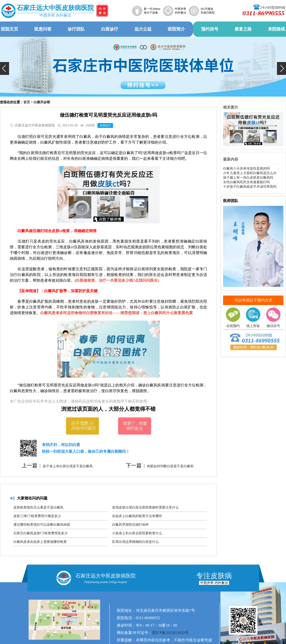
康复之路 (243, 29)
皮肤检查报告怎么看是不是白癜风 (38, 507)
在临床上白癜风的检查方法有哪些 (137, 516)
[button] (5, 68)
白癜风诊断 (42, 102)
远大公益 (143, 29)
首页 (27, 102)
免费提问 (105, 125)
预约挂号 (210, 29)
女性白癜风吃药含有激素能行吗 (246, 182)
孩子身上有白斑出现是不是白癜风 (68, 466)
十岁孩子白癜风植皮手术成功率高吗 (250, 187)
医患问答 (43, 29)
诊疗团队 (76, 29)
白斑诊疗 (110, 29)
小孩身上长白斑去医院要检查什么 (137, 533)
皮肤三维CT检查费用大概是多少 (37, 516)
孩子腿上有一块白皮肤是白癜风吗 (248, 178)
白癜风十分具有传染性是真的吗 (246, 169)
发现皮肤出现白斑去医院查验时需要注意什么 (145, 507)
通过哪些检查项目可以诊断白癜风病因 (42, 525)
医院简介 (176, 29)
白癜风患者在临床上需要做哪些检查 (40, 542)
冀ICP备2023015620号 (170, 633)
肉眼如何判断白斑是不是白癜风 (170, 466)
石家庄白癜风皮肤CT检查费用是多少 (41, 533)
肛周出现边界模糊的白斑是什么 (135, 542)
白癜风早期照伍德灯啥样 (130, 525)
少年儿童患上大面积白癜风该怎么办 (250, 173)
